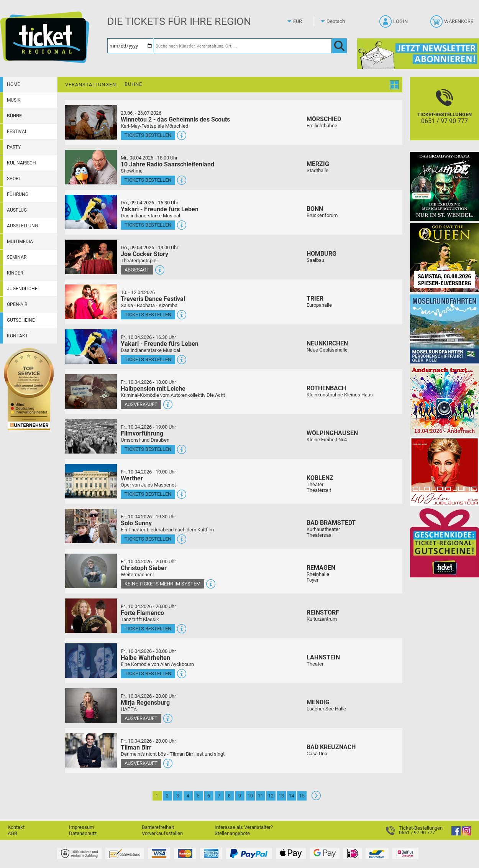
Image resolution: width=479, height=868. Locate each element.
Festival (17, 132)
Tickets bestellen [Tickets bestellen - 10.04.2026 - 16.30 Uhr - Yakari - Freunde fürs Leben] (148, 359)
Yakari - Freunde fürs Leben (160, 209)
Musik (14, 100)
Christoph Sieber (144, 568)
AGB (12, 833)
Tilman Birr (136, 747)
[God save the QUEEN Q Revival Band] (445, 257)
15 (302, 796)
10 (250, 796)
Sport (14, 179)
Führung (18, 194)
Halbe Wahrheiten (145, 658)
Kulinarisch (21, 163)
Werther (132, 478)
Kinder (15, 273)
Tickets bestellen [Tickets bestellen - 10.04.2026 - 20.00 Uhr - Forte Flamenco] (148, 629)
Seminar (17, 257)
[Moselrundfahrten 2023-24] (445, 329)
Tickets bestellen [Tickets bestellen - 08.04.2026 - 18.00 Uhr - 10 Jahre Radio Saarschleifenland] (148, 180)
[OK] (339, 46)
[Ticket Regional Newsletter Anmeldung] (418, 53)
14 (292, 796)
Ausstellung (22, 226)
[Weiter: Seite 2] (316, 798)
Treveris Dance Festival (153, 299)
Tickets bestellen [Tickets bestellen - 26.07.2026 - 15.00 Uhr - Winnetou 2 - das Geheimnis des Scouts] (148, 135)
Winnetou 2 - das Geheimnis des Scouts (175, 119)
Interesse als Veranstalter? (244, 827)
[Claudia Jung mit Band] (445, 471)
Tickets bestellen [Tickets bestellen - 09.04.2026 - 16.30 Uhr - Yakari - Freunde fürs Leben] (148, 225)
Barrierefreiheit (158, 827)
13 (281, 796)
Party (14, 147)
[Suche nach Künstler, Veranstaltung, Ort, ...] (243, 46)
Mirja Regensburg (145, 703)
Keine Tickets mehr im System (162, 584)
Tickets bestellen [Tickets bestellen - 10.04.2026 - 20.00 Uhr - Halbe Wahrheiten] (148, 673)
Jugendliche (22, 289)
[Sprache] (338, 21)
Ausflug (17, 210)
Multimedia (20, 242)
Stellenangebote (232, 833)
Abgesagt (137, 270)
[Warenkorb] (453, 24)
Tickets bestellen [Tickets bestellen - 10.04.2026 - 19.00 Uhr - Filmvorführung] (148, 449)
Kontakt (17, 336)
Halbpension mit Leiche (153, 389)
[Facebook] (456, 834)
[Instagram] (466, 834)
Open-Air (17, 304)
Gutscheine (21, 320)
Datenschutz (83, 833)
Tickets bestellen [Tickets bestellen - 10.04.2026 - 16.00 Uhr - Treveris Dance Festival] (148, 315)
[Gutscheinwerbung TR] (445, 543)
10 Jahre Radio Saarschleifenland (167, 164)
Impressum (81, 827)
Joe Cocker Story (144, 254)
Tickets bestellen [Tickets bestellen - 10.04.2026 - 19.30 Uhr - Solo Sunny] (148, 539)
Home (13, 84)
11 (261, 796)
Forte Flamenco (142, 613)
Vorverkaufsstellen (162, 833)
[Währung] (305, 21)
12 (271, 796)
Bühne (14, 116)
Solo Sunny (136, 523)
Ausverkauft (141, 404)
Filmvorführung (142, 433)
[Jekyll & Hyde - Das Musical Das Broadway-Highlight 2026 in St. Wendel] (445, 186)
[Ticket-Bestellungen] (445, 115)
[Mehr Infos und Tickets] (91, 122)
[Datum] (130, 46)
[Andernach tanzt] (445, 400)
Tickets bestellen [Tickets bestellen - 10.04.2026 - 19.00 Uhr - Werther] (148, 494)
